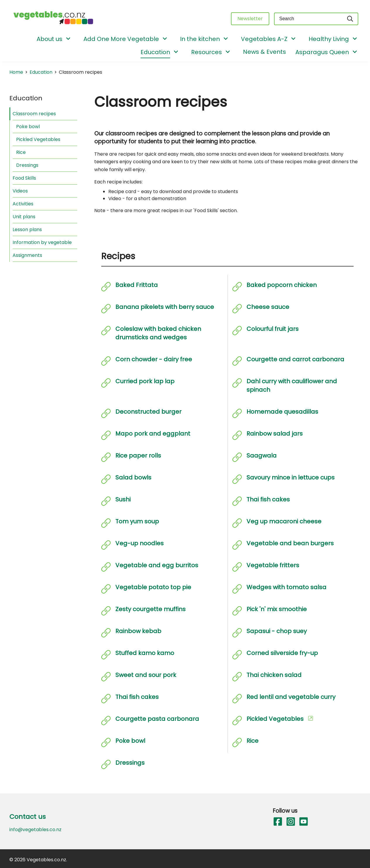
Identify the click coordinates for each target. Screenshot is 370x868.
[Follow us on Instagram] (290, 822)
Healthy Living (329, 39)
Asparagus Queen (322, 52)
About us (49, 39)
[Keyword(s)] (308, 19)
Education (155, 52)
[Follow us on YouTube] (303, 822)
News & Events (264, 52)
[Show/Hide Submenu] (68, 39)
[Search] (350, 19)
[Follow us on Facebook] (277, 822)
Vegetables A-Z (264, 39)
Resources (207, 52)
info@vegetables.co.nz (35, 830)
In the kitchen (200, 39)
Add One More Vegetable (121, 39)
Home (16, 72)
